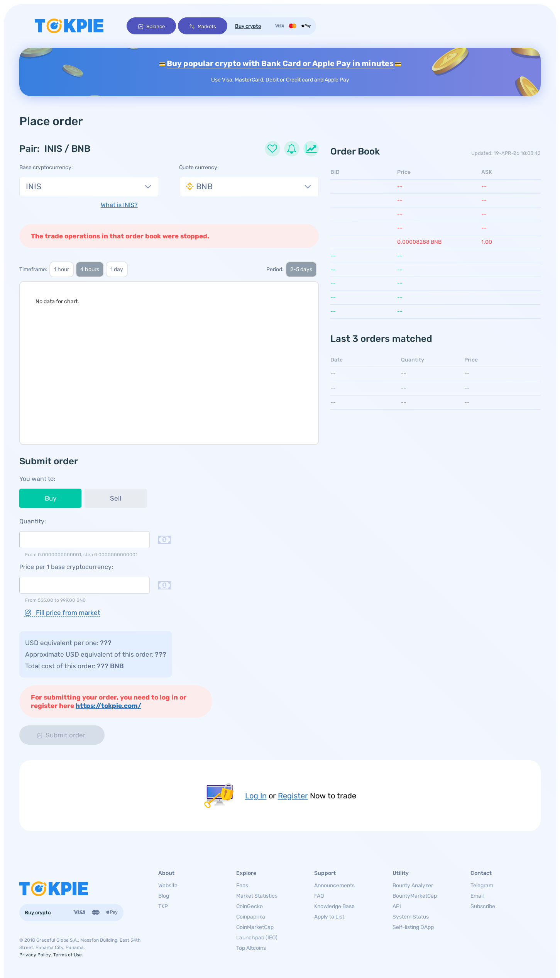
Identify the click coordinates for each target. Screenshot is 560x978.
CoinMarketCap (255, 927)
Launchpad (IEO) (257, 938)
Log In (256, 796)
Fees (242, 885)
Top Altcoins (251, 948)
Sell (116, 498)
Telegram (482, 885)
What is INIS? (119, 205)
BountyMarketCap (415, 896)
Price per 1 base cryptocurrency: (66, 567)
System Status (411, 917)
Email (477, 896)
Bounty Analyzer (413, 885)
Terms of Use (68, 955)
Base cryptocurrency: (46, 167)
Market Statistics (257, 896)
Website (168, 885)
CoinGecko (250, 906)
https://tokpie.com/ (108, 706)
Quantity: (33, 521)
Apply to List (329, 917)
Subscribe (483, 906)
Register (293, 796)
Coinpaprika (251, 917)
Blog (164, 896)
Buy (51, 498)
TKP (163, 906)
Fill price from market (62, 613)
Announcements (334, 885)
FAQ (319, 896)
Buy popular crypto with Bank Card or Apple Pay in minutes (280, 63)
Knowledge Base (334, 906)
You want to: (37, 479)
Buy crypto (248, 26)
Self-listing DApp (413, 927)
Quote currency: (199, 167)
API (397, 906)
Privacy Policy (35, 955)
